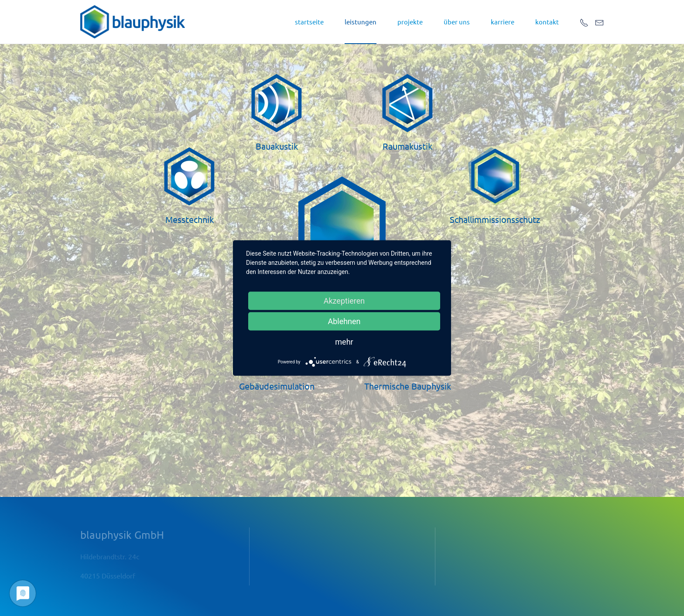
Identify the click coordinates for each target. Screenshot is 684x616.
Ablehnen (344, 321)
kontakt (547, 22)
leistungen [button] (361, 22)
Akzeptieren (344, 301)
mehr (344, 342)
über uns (457, 22)
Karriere (503, 22)
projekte (410, 22)
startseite (309, 22)
